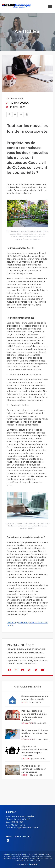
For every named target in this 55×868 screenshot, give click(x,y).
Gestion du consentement (28, 860)
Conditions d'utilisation (41, 858)
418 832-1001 (17, 822)
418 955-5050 (18, 825)
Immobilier (15, 99)
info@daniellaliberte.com (26, 828)
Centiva (34, 864)
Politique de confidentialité (16, 858)
